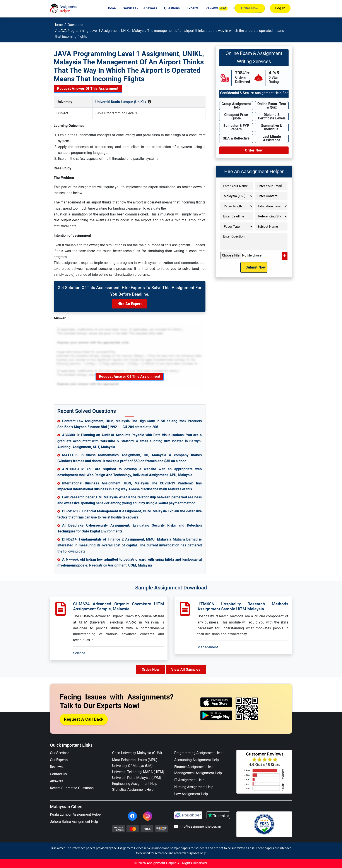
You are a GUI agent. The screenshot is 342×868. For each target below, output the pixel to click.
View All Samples (187, 670)
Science (79, 653)
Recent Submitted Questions (72, 788)
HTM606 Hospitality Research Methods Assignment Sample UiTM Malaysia (243, 606)
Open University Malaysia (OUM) (137, 753)
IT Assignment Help (189, 780)
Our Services (60, 753)
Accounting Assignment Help (197, 760)
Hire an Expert (130, 304)
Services (130, 8)
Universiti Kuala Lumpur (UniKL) (121, 102)
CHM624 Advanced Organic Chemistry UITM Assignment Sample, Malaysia (119, 606)
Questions (172, 8)
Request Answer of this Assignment (88, 89)
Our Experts (59, 760)
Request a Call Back (84, 719)
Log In (280, 8)
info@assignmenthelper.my (198, 827)
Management (208, 647)
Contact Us (58, 774)
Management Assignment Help (198, 773)
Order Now (250, 8)
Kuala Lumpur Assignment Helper (76, 815)
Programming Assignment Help (198, 753)
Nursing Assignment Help (194, 787)
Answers (150, 8)
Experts (193, 8)
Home (111, 8)
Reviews (217, 8)
